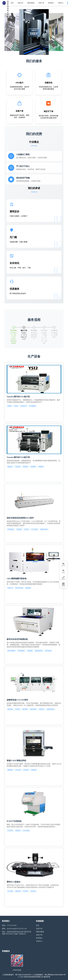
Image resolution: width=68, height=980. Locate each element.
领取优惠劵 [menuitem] (31, 3)
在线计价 (39, 929)
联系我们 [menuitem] (51, 3)
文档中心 (39, 941)
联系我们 (39, 938)
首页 (38, 925)
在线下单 (39, 935)
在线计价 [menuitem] (20, 3)
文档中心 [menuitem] (61, 3)
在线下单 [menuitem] (41, 3)
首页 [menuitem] (12, 3)
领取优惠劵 (40, 932)
